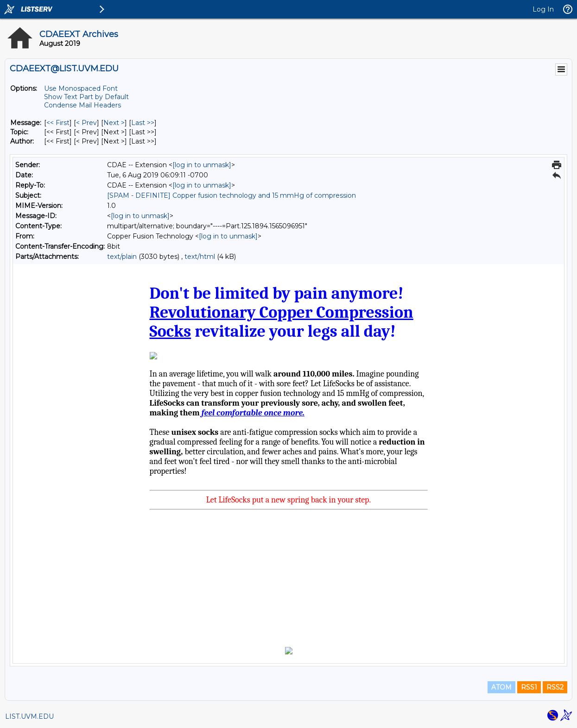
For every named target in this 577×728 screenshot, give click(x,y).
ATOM (501, 687)
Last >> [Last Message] (143, 123)
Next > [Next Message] (114, 123)
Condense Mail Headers (82, 105)
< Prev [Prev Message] (86, 123)
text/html (200, 257)
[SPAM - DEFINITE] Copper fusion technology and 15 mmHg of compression (231, 195)
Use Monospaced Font (81, 88)
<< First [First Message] (58, 123)
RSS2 (555, 687)
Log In (543, 9)
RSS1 (529, 687)
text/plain (122, 257)
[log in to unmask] (202, 165)
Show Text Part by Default (86, 97)
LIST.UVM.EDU (29, 716)
